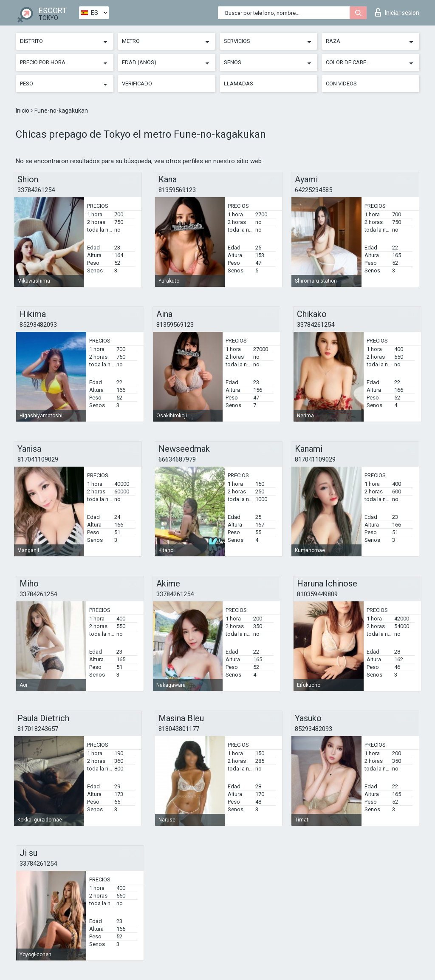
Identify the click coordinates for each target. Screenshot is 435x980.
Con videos (341, 84)
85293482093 (38, 325)
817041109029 (38, 459)
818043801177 (179, 729)
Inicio (23, 110)
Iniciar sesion (397, 12)
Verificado (137, 84)
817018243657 (38, 729)
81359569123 (177, 190)
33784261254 (36, 190)
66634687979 (177, 459)
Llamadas (239, 84)
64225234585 (314, 190)
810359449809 (317, 594)
